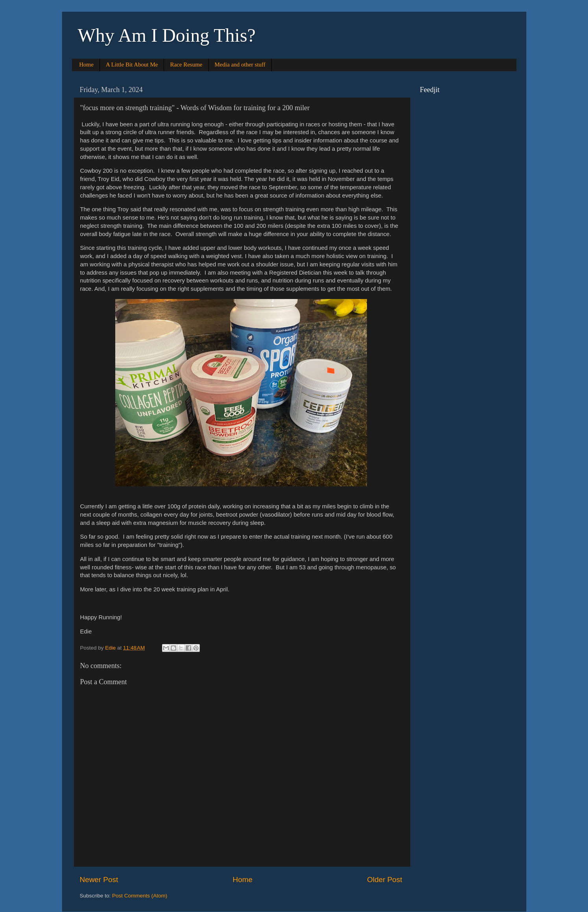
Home (86, 65)
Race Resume (186, 65)
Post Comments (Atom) (140, 896)
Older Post (384, 880)
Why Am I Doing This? (167, 35)
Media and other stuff (240, 65)
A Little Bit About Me (132, 65)
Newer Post (99, 880)
